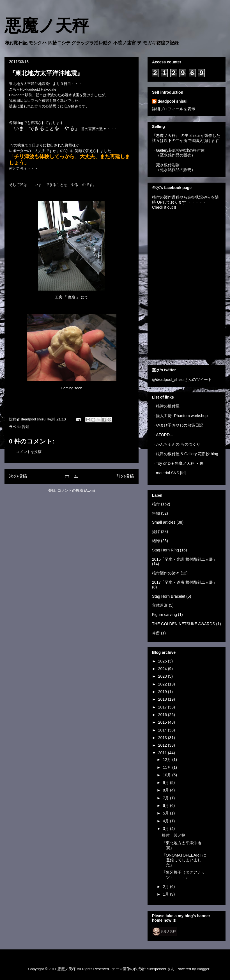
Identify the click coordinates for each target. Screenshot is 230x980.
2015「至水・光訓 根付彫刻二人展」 (184, 559)
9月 (166, 783)
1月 (166, 894)
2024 (163, 669)
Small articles (164, 522)
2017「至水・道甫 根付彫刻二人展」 (184, 582)
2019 (163, 692)
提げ (156, 532)
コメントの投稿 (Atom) (76, 490)
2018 (163, 699)
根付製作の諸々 (166, 573)
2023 (163, 676)
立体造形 (160, 605)
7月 (166, 798)
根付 (156, 504)
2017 (163, 707)
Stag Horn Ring (165, 550)
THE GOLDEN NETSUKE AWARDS (184, 624)
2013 (163, 738)
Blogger (203, 969)
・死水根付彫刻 (166, 165)
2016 (163, 715)
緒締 (156, 541)
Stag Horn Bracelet (169, 596)
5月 (166, 813)
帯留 (156, 633)
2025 (163, 661)
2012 (163, 745)
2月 (166, 887)
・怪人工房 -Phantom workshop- (180, 416)
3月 (166, 829)
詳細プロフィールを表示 (174, 109)
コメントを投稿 (29, 452)
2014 (163, 730)
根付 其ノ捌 (174, 835)
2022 (163, 684)
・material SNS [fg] (169, 473)
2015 (163, 722)
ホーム (72, 476)
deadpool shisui (173, 101)
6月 (166, 806)
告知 (26, 427)
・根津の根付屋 (166, 406)
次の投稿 (18, 476)
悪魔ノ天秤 (47, 26)
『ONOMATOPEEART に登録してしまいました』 (184, 860)
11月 (167, 767)
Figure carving (165, 615)
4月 (166, 821)
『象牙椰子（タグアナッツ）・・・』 (183, 875)
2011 (163, 753)
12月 (167, 760)
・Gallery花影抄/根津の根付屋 (178, 150)
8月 (166, 790)
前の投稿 (125, 476)
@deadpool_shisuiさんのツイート (182, 379)
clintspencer (156, 969)
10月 (167, 775)
